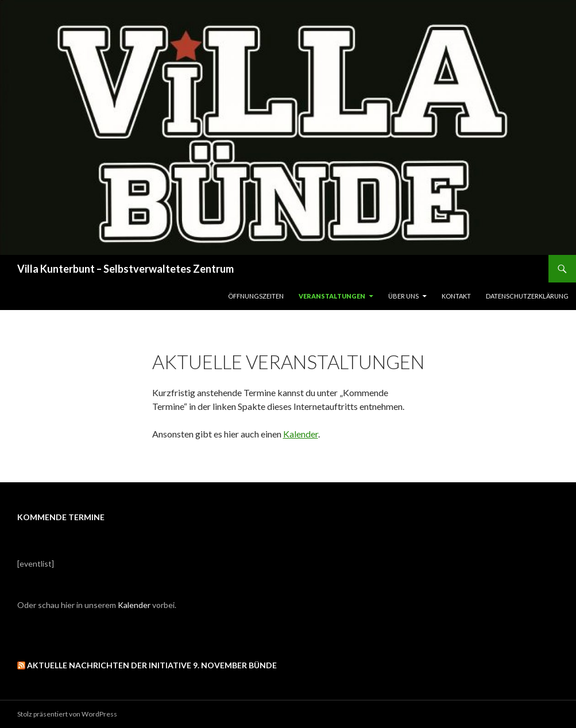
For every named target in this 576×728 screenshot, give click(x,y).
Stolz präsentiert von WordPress (67, 714)
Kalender (301, 434)
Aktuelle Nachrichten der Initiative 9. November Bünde (152, 665)
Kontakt (456, 296)
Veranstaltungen (332, 296)
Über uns (403, 296)
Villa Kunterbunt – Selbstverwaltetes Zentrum (125, 269)
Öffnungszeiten (256, 296)
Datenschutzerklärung (527, 296)
